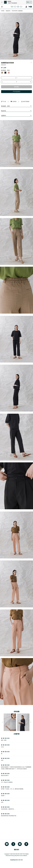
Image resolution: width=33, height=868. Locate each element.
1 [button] (7, 59)
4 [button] (15, 59)
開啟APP (29, 2)
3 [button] (13, 59)
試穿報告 (14, 101)
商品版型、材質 (5, 106)
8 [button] (26, 59)
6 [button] (21, 59)
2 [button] (10, 59)
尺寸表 (4, 101)
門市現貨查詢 (17, 92)
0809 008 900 (19, 860)
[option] (16, 36)
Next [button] (31, 722)
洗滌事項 (4, 116)
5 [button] (18, 59)
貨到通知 (17, 87)
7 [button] (23, 59)
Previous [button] (2, 722)
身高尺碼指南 (25, 101)
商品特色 (4, 111)
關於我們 (17, 850)
